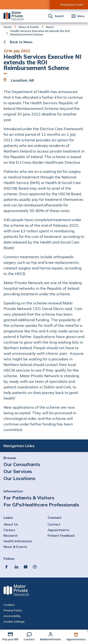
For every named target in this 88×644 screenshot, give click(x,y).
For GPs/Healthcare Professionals (41, 505)
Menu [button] (81, 16)
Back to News (21, 42)
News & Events (29, 27)
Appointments (76, 639)
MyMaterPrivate (51, 639)
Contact (29, 639)
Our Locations (19, 478)
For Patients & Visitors (29, 498)
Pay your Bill (10, 639)
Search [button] (59, 16)
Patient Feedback (61, 536)
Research (11, 536)
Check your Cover (72, 5)
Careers (9, 530)
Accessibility (12, 616)
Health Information (18, 541)
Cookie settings (14, 622)
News (50, 27)
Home (8, 27)
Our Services (18, 471)
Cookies (9, 605)
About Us (11, 524)
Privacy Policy (13, 610)
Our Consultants (22, 464)
